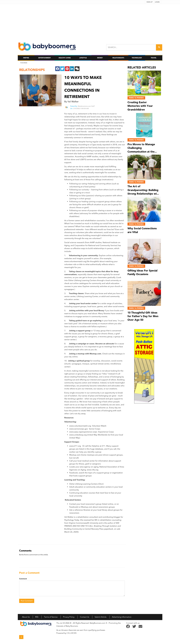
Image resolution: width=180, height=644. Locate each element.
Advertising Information (122, 617)
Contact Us (85, 617)
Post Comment (27, 601)
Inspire (26, 58)
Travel (154, 58)
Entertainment (45, 58)
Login (157, 2)
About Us (26, 617)
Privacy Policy (69, 617)
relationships (32, 70)
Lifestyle (83, 58)
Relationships (118, 58)
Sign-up (150, 2)
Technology (137, 58)
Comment (23, 579)
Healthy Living (65, 58)
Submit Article (101, 617)
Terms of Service (51, 617)
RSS (37, 617)
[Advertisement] (90, 21)
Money (100, 58)
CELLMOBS (72, 633)
